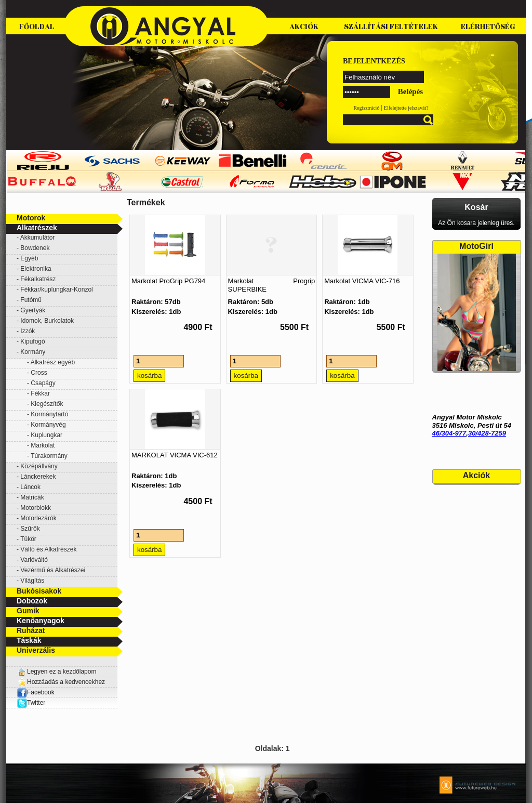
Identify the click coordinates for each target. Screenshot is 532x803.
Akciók (304, 27)
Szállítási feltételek (391, 27)
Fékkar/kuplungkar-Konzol (56, 289)
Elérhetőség (488, 27)
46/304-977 (449, 433)
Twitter (36, 703)
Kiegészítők (47, 404)
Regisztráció (366, 108)
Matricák (32, 497)
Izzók (28, 331)
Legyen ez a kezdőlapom (62, 672)
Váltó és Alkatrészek (48, 549)
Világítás (32, 581)
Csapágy (43, 383)
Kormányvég (48, 425)
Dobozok (32, 601)
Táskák (29, 640)
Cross (39, 373)
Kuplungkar (46, 435)
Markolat (43, 445)
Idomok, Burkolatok (47, 321)
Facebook (36, 692)
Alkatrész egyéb (53, 362)
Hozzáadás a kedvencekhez (66, 682)
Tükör (28, 539)
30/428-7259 (487, 433)
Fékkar (40, 393)
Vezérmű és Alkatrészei (53, 570)
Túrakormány (49, 456)
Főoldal (37, 27)
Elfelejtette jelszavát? (406, 108)
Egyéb (29, 258)
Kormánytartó (49, 414)
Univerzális (36, 650)
